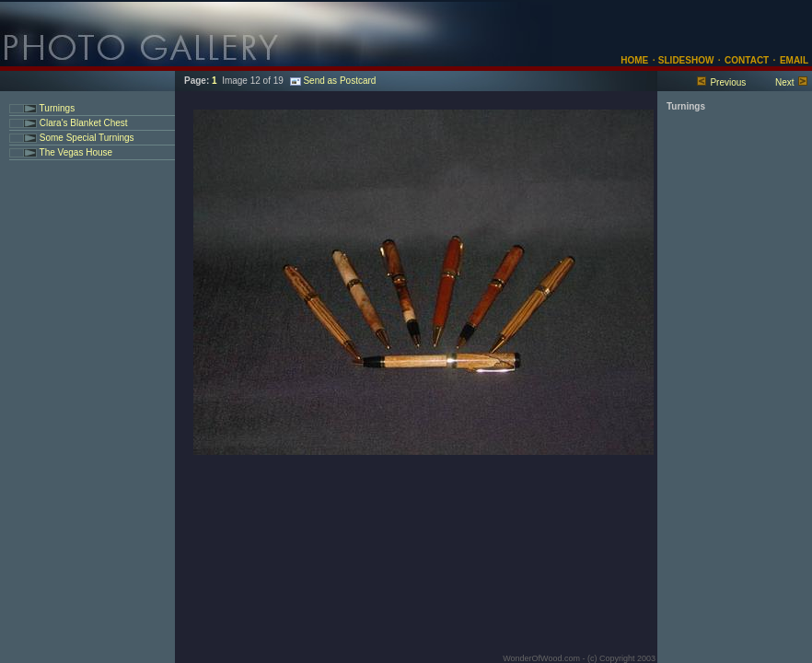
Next (785, 82)
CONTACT (747, 60)
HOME (634, 60)
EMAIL (794, 60)
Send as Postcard (333, 81)
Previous (728, 82)
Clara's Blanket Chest (82, 123)
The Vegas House (75, 152)
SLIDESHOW (684, 60)
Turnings (56, 108)
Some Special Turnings (86, 138)
